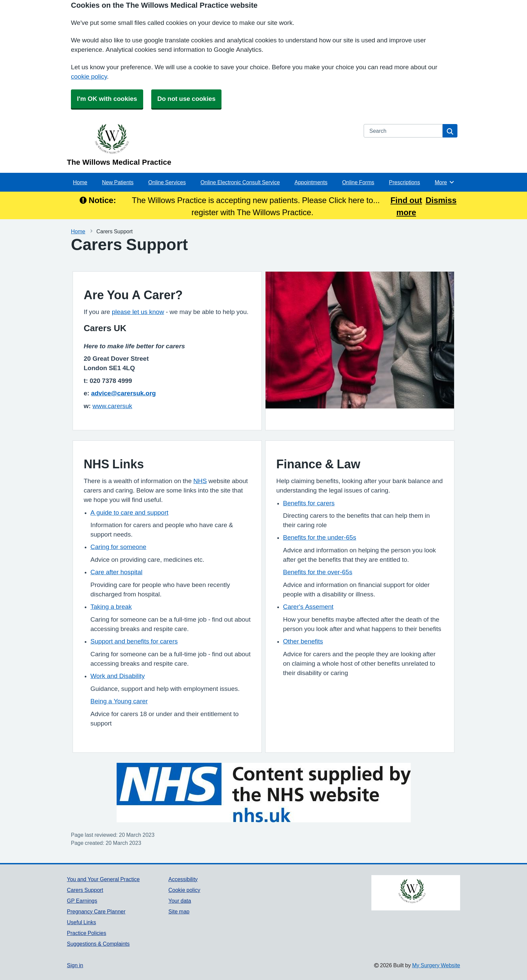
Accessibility (183, 879)
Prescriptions (404, 182)
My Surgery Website (436, 965)
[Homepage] (211, 145)
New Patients (118, 182)
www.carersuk (112, 406)
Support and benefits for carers (134, 641)
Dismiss (441, 200)
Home (80, 182)
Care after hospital (116, 572)
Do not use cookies (186, 99)
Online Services (167, 182)
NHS (200, 481)
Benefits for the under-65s (320, 537)
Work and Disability (118, 676)
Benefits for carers (309, 503)
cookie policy (89, 76)
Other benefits (303, 641)
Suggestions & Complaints (98, 944)
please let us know (138, 312)
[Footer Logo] (416, 893)
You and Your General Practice (103, 879)
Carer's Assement (308, 607)
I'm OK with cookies (107, 99)
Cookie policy (184, 890)
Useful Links (82, 922)
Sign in (75, 965)
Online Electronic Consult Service (240, 182)
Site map (179, 911)
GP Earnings (82, 901)
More (445, 182)
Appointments (311, 182)
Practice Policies (87, 933)
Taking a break (111, 607)
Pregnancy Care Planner (96, 911)
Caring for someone (118, 547)
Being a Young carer (119, 701)
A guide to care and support (129, 513)
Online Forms (358, 182)
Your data (180, 901)
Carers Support (85, 890)
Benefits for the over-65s (318, 572)
